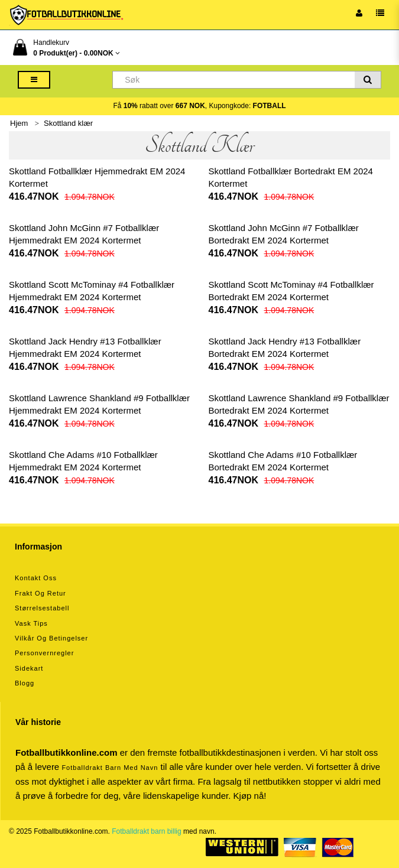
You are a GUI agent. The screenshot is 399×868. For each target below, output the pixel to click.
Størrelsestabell (42, 608)
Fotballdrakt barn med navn (110, 768)
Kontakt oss (36, 578)
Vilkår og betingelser (51, 638)
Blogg (25, 683)
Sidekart (29, 668)
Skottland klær (68, 123)
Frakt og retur (40, 593)
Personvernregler (44, 653)
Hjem (19, 123)
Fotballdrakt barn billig (146, 831)
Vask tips (31, 623)
